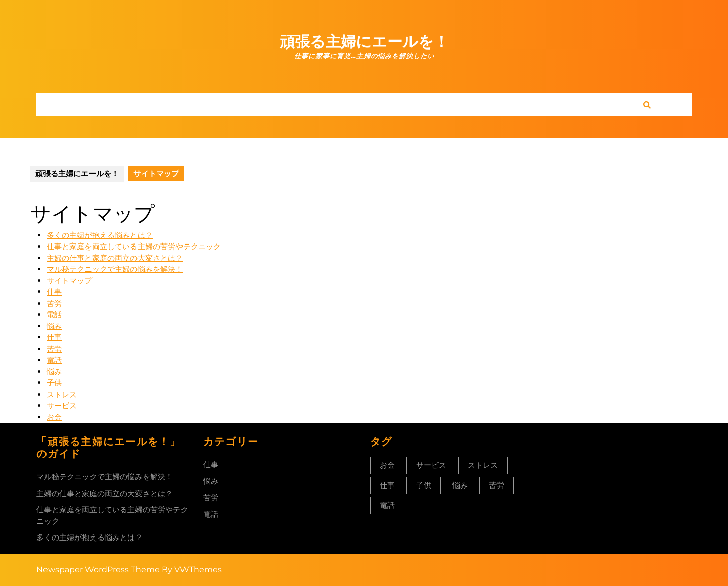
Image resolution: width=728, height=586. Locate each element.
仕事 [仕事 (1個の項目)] (387, 485)
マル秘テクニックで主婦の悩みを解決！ (115, 269)
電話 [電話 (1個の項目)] (387, 505)
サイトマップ (69, 281)
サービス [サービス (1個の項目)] (431, 465)
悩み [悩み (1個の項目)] (460, 485)
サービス (62, 405)
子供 (54, 383)
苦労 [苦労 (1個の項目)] (496, 485)
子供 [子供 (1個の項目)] (424, 485)
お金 (54, 417)
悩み (54, 326)
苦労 (54, 303)
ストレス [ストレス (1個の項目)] (483, 465)
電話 (54, 314)
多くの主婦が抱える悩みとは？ (100, 235)
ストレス (62, 394)
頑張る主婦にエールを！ (364, 42)
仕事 (54, 292)
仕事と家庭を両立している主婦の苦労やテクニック (134, 246)
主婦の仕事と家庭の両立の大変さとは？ (115, 258)
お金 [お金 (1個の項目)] (387, 465)
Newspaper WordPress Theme (98, 570)
